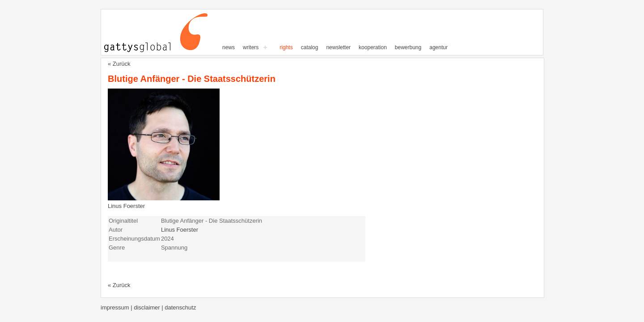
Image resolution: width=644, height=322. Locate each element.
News (229, 47)
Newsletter (338, 47)
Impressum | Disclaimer (131, 307)
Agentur (439, 47)
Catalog (310, 47)
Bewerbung (408, 47)
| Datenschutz (179, 307)
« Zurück (119, 64)
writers (251, 47)
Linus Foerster (126, 206)
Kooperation (373, 47)
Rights (286, 47)
